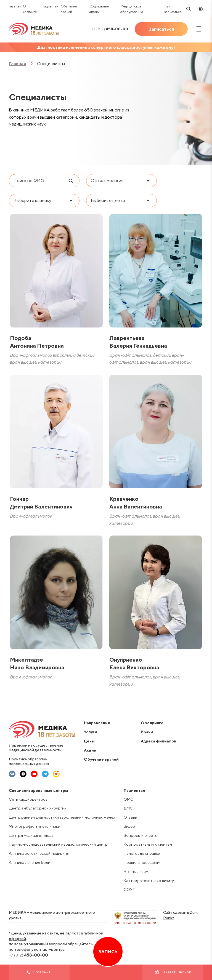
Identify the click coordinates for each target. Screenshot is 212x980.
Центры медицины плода (31, 835)
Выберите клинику (32, 200)
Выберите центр (108, 200)
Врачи (147, 732)
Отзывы (131, 817)
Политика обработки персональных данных (29, 761)
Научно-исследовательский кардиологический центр (58, 844)
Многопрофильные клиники (35, 826)
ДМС (128, 808)
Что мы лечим (136, 872)
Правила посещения (142, 862)
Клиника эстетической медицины (39, 853)
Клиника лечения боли (30, 862)
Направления (97, 723)
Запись (108, 952)
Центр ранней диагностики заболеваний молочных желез (62, 817)
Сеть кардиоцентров (28, 799)
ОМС (128, 799)
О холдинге (152, 723)
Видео (129, 826)
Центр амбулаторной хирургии (38, 808)
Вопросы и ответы (141, 835)
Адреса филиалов (158, 741)
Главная (15, 6)
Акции (90, 750)
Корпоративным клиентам (148, 844)
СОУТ (129, 890)
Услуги (91, 732)
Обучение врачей (101, 759)
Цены (89, 741)
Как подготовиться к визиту (149, 881)
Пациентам (50, 6)
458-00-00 (110, 29)
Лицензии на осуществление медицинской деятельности (36, 748)
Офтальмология (107, 181)
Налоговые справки (142, 853)
